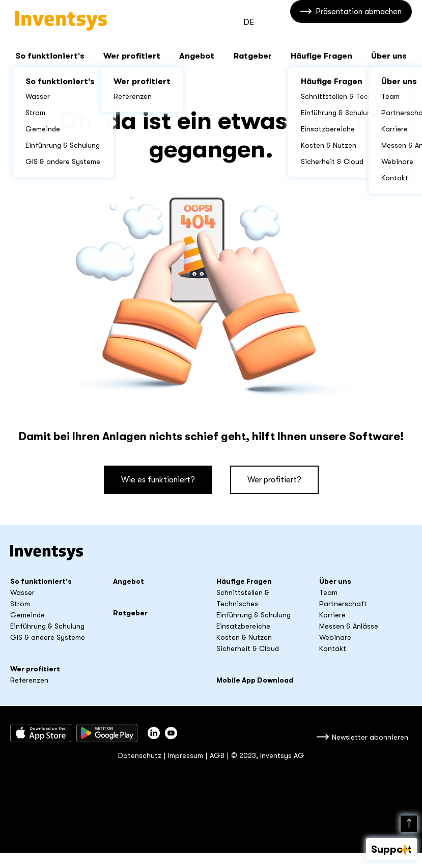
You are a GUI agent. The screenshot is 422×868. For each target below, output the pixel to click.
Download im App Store (41, 733)
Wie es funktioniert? (158, 480)
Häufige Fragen (321, 56)
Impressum (186, 755)
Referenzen (29, 680)
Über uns (389, 56)
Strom (20, 604)
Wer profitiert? (274, 480)
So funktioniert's (50, 56)
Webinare (335, 637)
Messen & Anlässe (349, 626)
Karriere (332, 615)
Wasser (22, 592)
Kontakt (333, 648)
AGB (217, 755)
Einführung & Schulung (47, 626)
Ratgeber (253, 56)
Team (328, 592)
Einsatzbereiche (243, 626)
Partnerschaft (343, 604)
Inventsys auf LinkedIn (154, 733)
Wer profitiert (132, 56)
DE (249, 22)
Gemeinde (27, 615)
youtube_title (171, 733)
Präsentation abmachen (359, 22)
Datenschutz (140, 755)
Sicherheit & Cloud (248, 648)
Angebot (197, 56)
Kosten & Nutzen (244, 637)
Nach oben (409, 824)
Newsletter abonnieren (370, 737)
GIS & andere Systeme (48, 637)
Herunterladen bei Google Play (107, 733)
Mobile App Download (255, 680)
